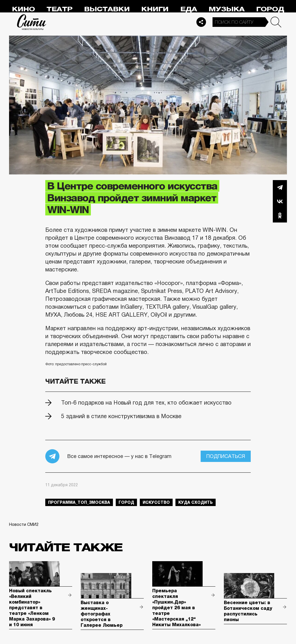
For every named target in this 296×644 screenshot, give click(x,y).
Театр (59, 9)
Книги (155, 9)
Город (270, 9)
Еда (189, 9)
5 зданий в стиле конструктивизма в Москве (121, 416)
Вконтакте (280, 201)
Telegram (280, 187)
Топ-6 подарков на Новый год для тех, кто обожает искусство (146, 403)
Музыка (227, 9)
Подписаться (226, 456)
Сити (32, 22)
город (126, 502)
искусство (156, 502)
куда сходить (196, 502)
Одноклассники (280, 215)
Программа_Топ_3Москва (79, 502)
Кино (23, 9)
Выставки (107, 9)
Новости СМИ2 (24, 524)
